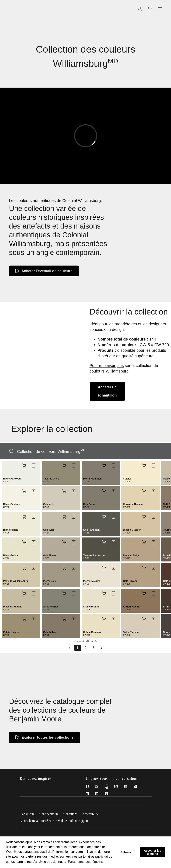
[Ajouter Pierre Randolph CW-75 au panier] (104, 465)
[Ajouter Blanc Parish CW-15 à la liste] (34, 517)
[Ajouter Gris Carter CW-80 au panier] (104, 491)
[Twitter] (135, 787)
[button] (160, 9)
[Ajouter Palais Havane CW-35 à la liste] (34, 619)
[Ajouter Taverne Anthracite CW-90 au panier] (104, 542)
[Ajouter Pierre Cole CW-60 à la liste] (74, 568)
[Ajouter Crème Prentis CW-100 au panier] (104, 593)
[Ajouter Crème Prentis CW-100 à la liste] (113, 593)
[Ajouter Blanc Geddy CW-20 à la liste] (34, 542)
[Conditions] (73, 813)
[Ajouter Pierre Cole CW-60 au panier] (64, 568)
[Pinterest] (126, 787)
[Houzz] (87, 794)
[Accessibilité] (93, 813)
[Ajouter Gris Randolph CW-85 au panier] (104, 517)
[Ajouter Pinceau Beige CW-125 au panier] (144, 542)
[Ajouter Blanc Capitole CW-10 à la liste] (34, 491)
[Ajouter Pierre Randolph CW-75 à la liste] (113, 465)
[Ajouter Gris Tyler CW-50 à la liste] (74, 517)
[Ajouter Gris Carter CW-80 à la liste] (113, 491)
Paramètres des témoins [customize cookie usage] (85, 862)
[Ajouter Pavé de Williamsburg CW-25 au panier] (24, 568)
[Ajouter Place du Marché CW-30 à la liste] (34, 593)
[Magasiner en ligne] (150, 9)
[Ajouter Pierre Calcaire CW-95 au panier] (104, 568)
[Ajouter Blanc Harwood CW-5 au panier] (24, 465)
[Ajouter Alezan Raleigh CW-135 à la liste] (153, 593)
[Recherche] (140, 9)
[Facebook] (87, 787)
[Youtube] (116, 787)
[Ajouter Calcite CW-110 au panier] (144, 465)
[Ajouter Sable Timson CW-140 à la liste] (153, 619)
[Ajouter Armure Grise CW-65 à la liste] (74, 593)
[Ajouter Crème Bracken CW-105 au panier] (104, 619)
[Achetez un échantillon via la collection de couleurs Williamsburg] (107, 391)
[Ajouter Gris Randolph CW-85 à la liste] (113, 517)
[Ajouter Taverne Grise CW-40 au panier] (64, 465)
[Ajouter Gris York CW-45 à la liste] (74, 491)
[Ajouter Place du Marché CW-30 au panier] (24, 593)
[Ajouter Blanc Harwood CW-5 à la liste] (34, 465)
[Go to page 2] (86, 648)
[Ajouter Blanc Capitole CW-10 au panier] (24, 491)
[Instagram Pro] (106, 787)
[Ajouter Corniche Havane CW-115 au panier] (144, 491)
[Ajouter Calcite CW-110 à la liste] (153, 465)
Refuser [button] (126, 852)
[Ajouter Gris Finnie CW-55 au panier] (64, 542)
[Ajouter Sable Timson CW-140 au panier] (144, 619)
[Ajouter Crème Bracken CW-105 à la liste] (113, 619)
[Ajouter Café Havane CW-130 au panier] (144, 568)
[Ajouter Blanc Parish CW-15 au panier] (24, 517)
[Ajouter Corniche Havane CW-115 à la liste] (153, 491)
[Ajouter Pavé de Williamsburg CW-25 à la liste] (34, 568)
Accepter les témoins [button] (152, 852)
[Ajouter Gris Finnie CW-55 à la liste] (74, 542)
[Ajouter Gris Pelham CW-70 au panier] (64, 619)
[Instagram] (97, 787)
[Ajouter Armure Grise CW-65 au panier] (64, 593)
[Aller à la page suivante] (102, 648)
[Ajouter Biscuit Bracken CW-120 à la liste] (153, 517)
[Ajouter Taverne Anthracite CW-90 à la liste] (113, 542)
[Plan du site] (29, 813)
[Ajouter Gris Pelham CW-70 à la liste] (74, 619)
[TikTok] (106, 794)
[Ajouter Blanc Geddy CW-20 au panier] (24, 542)
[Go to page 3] (94, 648)
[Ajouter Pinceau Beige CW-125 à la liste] (153, 542)
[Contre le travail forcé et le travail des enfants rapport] (56, 820)
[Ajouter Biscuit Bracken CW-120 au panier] (144, 517)
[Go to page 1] (78, 648)
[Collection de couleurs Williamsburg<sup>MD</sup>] (11, 451)
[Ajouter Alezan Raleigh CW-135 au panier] (144, 593)
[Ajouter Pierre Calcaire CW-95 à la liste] (113, 568)
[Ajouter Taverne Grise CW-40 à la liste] (74, 465)
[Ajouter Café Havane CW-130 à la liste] (153, 568)
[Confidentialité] (51, 813)
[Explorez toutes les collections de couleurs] (44, 737)
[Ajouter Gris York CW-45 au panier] (64, 491)
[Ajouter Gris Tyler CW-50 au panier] (64, 517)
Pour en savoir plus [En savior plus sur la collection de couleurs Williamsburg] (107, 366)
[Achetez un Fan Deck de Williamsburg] (44, 271)
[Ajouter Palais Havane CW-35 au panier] (24, 619)
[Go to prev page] (70, 648)
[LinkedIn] (97, 794)
